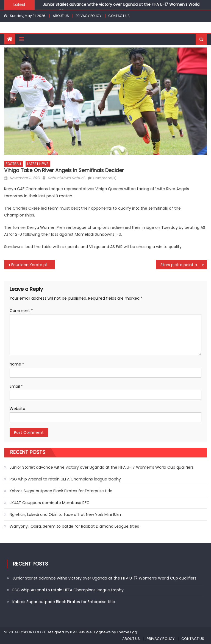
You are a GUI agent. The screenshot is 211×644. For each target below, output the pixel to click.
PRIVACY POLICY (89, 16)
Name (17, 364)
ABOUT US (61, 16)
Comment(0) (105, 178)
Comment (21, 311)
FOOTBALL (14, 164)
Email (16, 386)
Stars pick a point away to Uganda (184, 265)
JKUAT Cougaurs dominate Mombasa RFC (50, 503)
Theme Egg (127, 632)
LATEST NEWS (38, 164)
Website (17, 409)
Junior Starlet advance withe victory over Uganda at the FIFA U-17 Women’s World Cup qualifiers (102, 467)
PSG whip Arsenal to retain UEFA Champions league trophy (65, 479)
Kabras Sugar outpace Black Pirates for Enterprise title (61, 491)
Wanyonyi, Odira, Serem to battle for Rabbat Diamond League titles (74, 526)
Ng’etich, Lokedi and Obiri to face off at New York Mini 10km (66, 514)
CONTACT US (119, 16)
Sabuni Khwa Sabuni (66, 178)
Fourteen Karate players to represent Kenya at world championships (33, 265)
